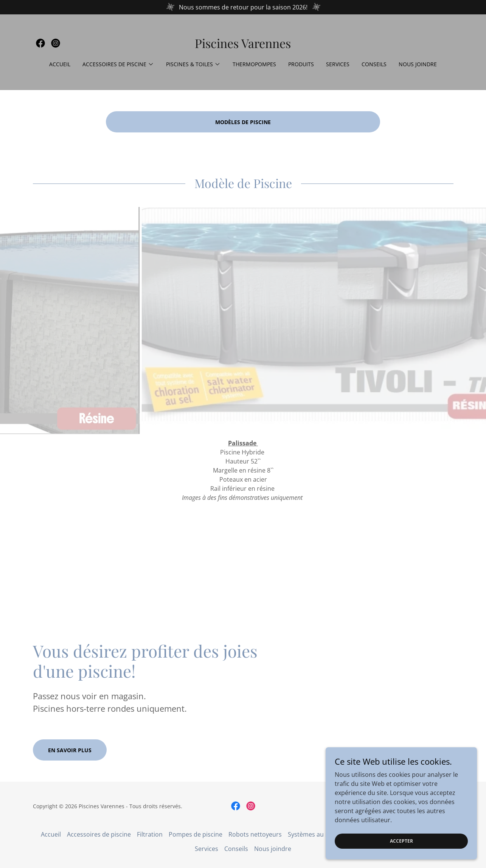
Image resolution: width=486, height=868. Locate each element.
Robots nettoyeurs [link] (255, 834)
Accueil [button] (51, 834)
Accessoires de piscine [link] (99, 834)
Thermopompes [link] (254, 64)
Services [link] (338, 64)
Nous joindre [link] (418, 64)
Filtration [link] (150, 834)
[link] (40, 43)
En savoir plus (70, 750)
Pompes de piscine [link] (196, 834)
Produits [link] (301, 64)
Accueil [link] (60, 64)
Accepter (401, 841)
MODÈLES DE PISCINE (243, 122)
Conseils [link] (374, 64)
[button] (118, 64)
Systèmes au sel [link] (311, 834)
